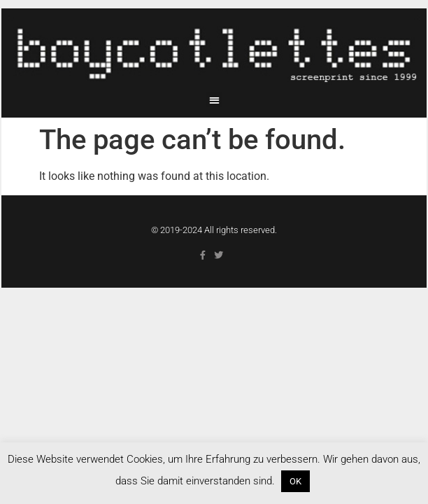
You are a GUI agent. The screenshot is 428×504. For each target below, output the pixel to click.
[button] (214, 100)
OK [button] (295, 481)
